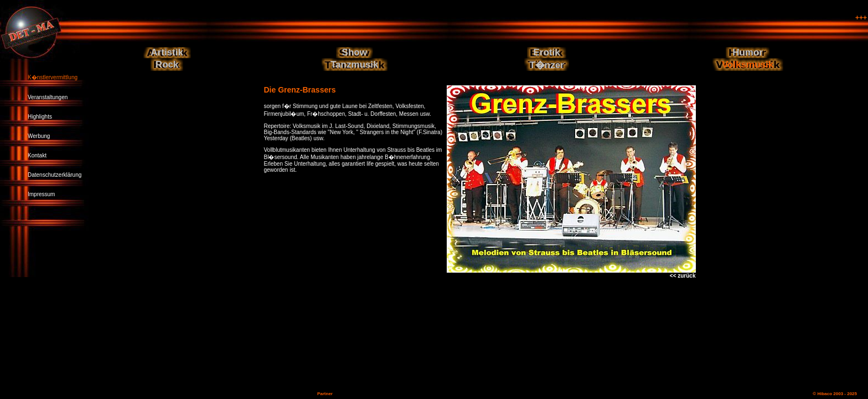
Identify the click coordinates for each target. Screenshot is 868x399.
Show (355, 52)
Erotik (547, 52)
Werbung (39, 136)
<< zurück (683, 276)
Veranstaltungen (48, 97)
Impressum (41, 194)
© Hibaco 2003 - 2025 (835, 394)
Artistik (167, 52)
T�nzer (546, 65)
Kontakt (37, 155)
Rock (167, 65)
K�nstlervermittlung (53, 77)
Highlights (40, 117)
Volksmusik (748, 65)
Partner (325, 394)
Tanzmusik (355, 65)
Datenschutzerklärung (55, 175)
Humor (748, 52)
